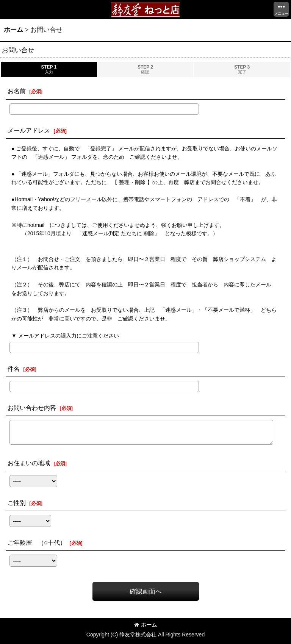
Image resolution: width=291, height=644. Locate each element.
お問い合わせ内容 (32, 408)
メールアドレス (29, 130)
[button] (281, 9)
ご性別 (17, 503)
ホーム (145, 625)
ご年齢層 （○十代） (37, 542)
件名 (14, 369)
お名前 (17, 91)
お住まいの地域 (29, 463)
